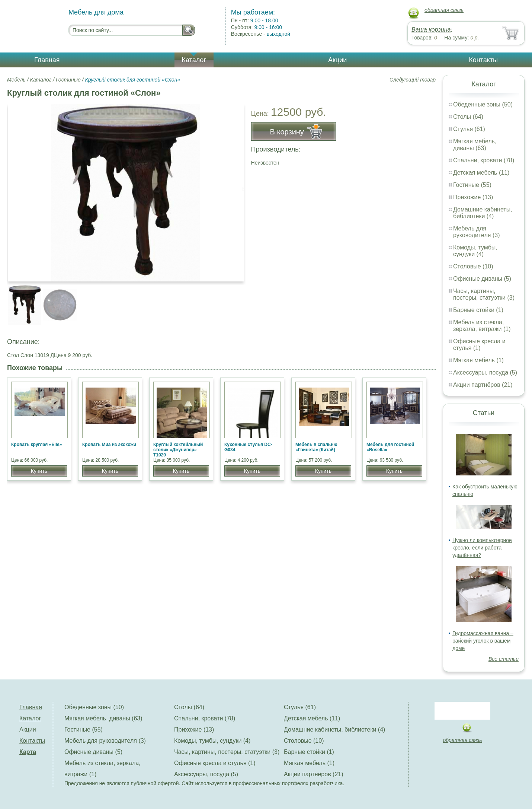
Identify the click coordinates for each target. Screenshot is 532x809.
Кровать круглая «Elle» (36, 445)
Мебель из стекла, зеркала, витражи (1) (482, 326)
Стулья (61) (469, 129)
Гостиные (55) (472, 185)
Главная (47, 60)
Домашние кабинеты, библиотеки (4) (483, 213)
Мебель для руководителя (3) (476, 232)
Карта (28, 752)
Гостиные (68, 80)
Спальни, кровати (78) (484, 160)
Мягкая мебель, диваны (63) (475, 145)
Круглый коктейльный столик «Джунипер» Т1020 (178, 450)
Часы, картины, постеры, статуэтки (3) (484, 294)
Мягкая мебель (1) (478, 360)
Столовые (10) (473, 266)
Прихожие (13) (473, 197)
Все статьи (504, 659)
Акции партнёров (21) (483, 385)
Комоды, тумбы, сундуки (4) (475, 251)
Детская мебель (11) (481, 173)
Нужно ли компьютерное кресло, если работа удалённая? (482, 548)
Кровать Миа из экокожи (109, 445)
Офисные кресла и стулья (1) (479, 345)
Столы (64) (468, 117)
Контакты (483, 60)
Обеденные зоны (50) (483, 104)
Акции (337, 60)
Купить (39, 471)
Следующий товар (413, 80)
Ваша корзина (431, 30)
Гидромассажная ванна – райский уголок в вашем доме (483, 641)
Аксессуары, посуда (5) (485, 372)
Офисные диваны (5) (482, 279)
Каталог (194, 60)
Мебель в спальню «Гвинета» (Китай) (316, 447)
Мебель (16, 80)
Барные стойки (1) (478, 310)
